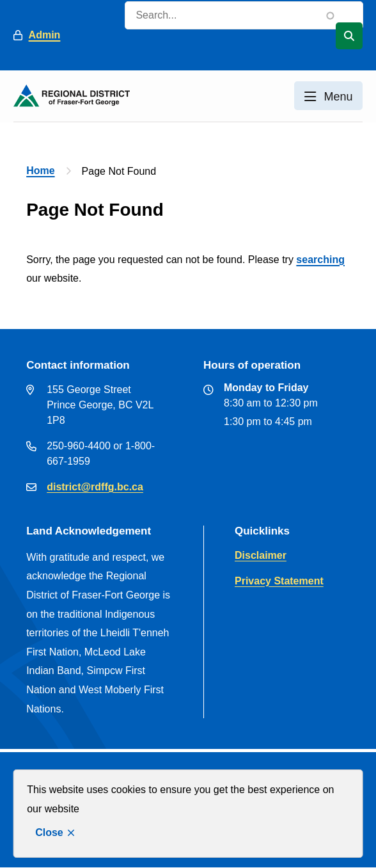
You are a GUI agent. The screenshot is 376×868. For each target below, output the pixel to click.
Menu (338, 97)
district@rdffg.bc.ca (95, 487)
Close (49, 832)
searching (320, 260)
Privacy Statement (279, 581)
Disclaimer (261, 555)
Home (40, 171)
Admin (45, 35)
